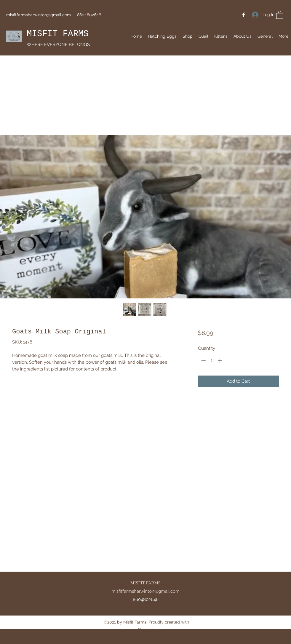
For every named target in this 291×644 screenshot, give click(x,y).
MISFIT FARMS (58, 34)
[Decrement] (203, 361)
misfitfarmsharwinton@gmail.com (39, 15)
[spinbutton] (211, 361)
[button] (280, 15)
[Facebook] (244, 15)
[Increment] (220, 361)
